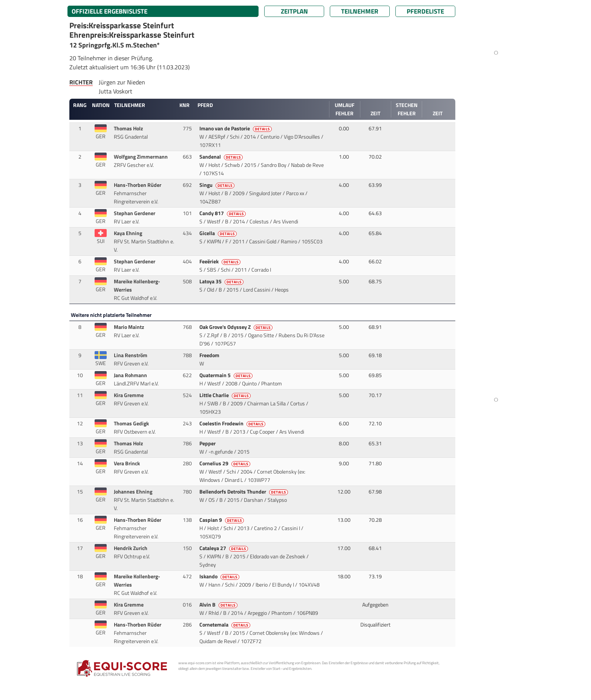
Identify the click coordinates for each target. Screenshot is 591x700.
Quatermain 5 (227, 375)
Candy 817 (223, 213)
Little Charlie (226, 395)
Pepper (208, 443)
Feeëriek (220, 261)
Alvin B (219, 605)
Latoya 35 (222, 281)
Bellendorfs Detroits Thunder (244, 492)
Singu (217, 185)
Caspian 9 (222, 520)
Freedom (210, 355)
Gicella (219, 233)
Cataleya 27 (224, 548)
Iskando (220, 576)
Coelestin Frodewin (233, 423)
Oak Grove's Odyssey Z (237, 327)
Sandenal (222, 157)
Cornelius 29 (225, 463)
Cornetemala (225, 625)
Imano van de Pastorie (236, 128)
